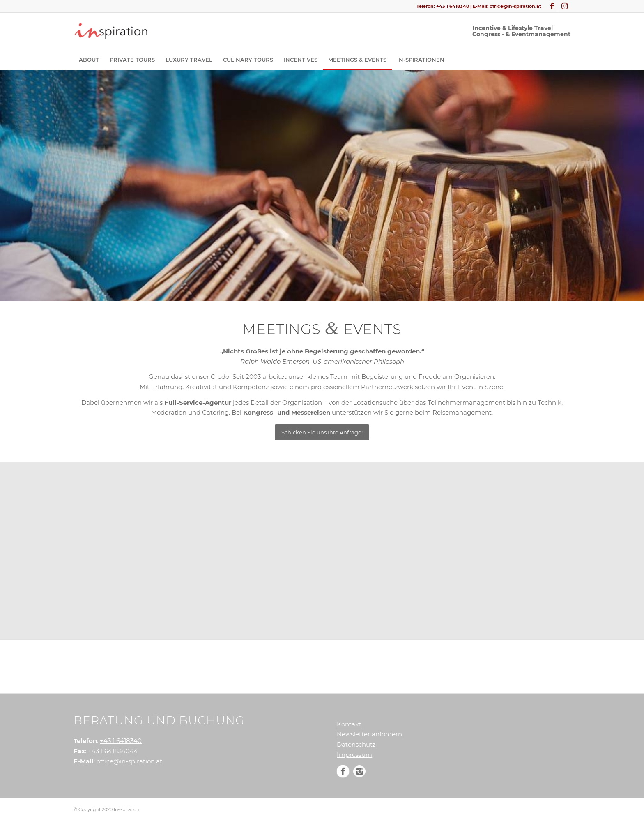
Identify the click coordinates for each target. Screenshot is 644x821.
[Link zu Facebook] (552, 6)
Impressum (354, 755)
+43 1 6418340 (453, 6)
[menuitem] (89, 60)
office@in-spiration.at (515, 6)
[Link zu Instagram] (564, 6)
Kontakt (349, 724)
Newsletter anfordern (369, 734)
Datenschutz (356, 744)
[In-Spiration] (113, 31)
